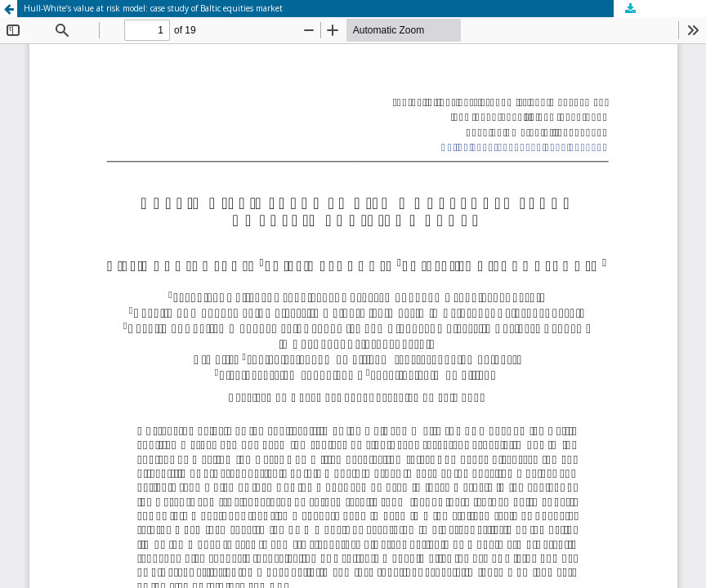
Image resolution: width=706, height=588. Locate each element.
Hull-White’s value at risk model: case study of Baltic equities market (153, 8)
